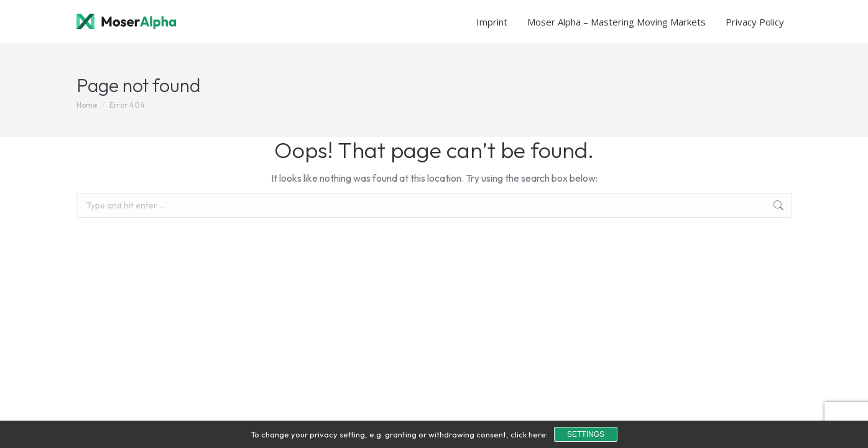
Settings (586, 434)
